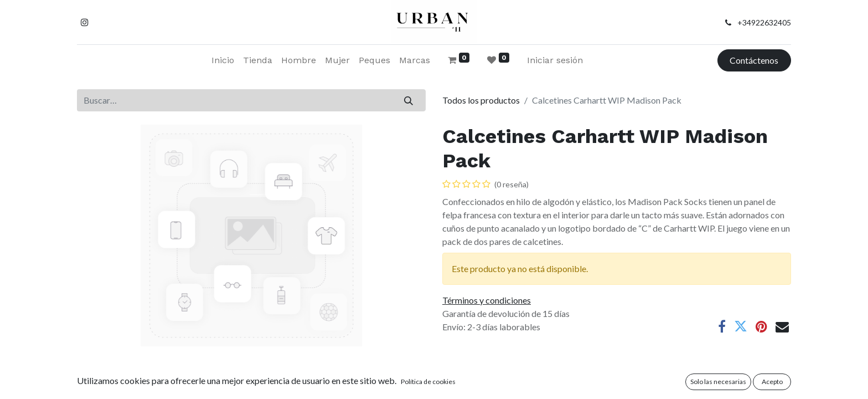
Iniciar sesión (555, 60)
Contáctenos (754, 60)
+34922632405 (764, 22)
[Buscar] (409, 100)
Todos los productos (481, 100)
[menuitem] (223, 60)
